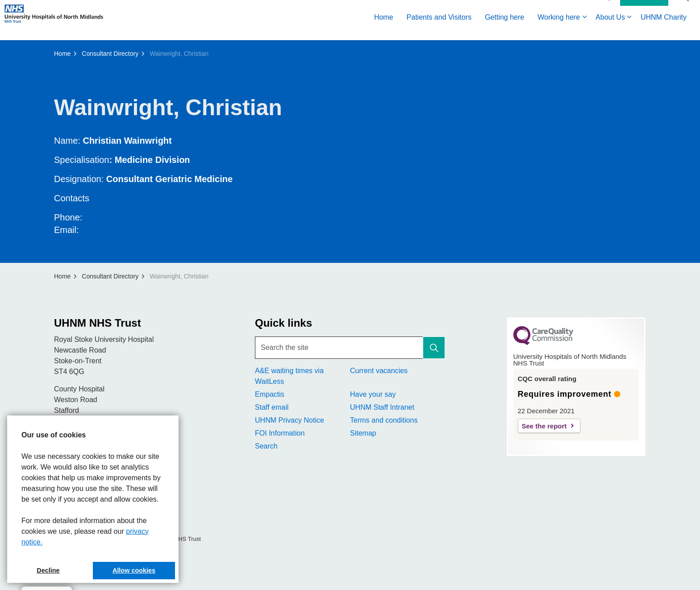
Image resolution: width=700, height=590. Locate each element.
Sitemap (363, 433)
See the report (544, 426)
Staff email (272, 407)
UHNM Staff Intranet (382, 407)
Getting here (504, 30)
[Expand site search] (684, 10)
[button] (434, 348)
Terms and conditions (384, 420)
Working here (559, 30)
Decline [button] (48, 570)
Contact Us (644, 10)
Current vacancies (379, 371)
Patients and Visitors (439, 30)
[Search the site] (350, 348)
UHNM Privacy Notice (290, 420)
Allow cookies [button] (134, 570)
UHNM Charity (664, 30)
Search (266, 446)
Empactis (270, 394)
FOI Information (280, 433)
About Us (610, 30)
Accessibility (595, 10)
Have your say (373, 394)
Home (384, 30)
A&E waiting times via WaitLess (289, 376)
